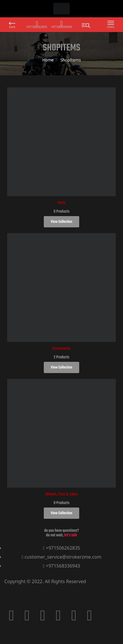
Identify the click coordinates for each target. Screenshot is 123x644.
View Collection (61, 222)
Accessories (61, 349)
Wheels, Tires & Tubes (61, 494)
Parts (61, 203)
